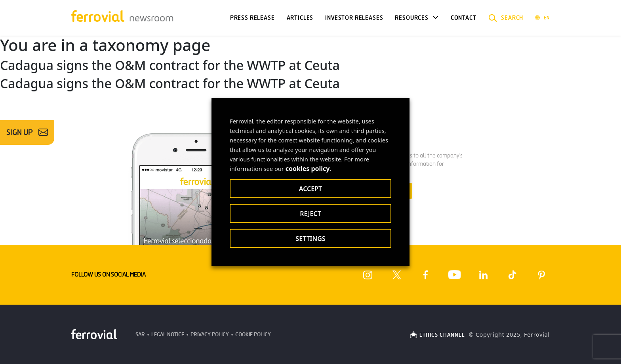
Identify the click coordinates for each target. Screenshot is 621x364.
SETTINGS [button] (310, 239)
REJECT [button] (310, 214)
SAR (140, 335)
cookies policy (308, 169)
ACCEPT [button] (310, 189)
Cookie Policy (253, 335)
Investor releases (354, 18)
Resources (411, 18)
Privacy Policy (210, 335)
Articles (300, 18)
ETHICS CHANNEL (437, 335)
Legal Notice (168, 335)
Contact (464, 18)
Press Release (252, 18)
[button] (506, 18)
